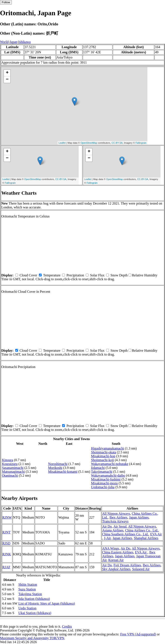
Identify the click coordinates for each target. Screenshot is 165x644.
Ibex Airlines (118, 517)
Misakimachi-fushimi (106, 479)
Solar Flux (97, 275)
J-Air (107, 538)
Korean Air (116, 560)
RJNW (7, 517)
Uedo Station (27, 608)
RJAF (6, 567)
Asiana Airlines (113, 530)
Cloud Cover (28, 275)
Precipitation (75, 275)
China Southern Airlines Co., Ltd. (125, 534)
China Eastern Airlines (118, 552)
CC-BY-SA (117, 143)
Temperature (52, 275)
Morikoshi (55, 468)
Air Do (107, 526)
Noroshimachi (58, 464)
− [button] (7, 80)
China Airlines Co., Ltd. (142, 530)
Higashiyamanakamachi (108, 448)
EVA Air (156, 534)
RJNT (6, 532)
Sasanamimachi (13, 468)
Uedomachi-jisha (103, 487)
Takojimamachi (102, 472)
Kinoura (8, 460)
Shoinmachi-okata (104, 452)
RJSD (6, 543)
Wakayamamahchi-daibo (108, 475)
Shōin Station (28, 585)
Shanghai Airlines (146, 538)
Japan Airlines (139, 517)
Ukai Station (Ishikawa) (35, 613)
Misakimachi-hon (103, 456)
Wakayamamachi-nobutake (110, 464)
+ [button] (7, 73)
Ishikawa (24, 42)
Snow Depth (119, 275)
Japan (13, 42)
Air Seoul (120, 526)
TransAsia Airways (115, 521)
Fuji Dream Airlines (127, 565)
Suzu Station (27, 589)
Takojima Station (30, 594)
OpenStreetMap (89, 143)
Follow (6, 2)
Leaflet (62, 143)
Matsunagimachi (13, 472)
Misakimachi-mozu (104, 483)
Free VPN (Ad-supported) (138, 634)
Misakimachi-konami (63, 472)
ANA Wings (111, 548)
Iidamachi (98, 468)
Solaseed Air (141, 569)
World (4, 42)
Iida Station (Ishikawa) (34, 599)
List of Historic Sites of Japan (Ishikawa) (47, 603)
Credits (67, 626)
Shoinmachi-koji (103, 460)
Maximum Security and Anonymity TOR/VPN (32, 638)
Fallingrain (141, 143)
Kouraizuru (10, 464)
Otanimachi (10, 475)
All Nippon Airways (116, 514)
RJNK (7, 554)
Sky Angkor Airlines (116, 569)
